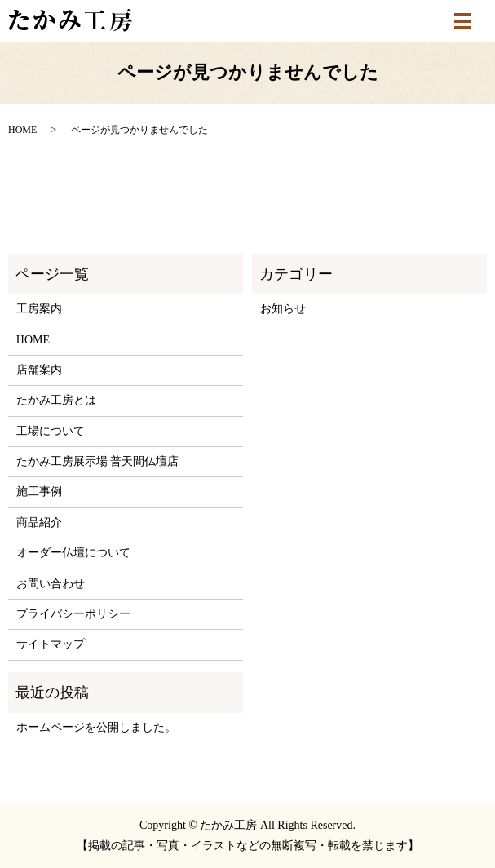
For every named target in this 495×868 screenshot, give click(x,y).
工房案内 (39, 309)
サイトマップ (51, 644)
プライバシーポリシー (73, 614)
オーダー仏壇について (73, 553)
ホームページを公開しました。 (96, 727)
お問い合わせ (51, 584)
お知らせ (283, 309)
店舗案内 (39, 370)
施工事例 (39, 492)
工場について (51, 431)
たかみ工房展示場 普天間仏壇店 (98, 461)
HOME (22, 130)
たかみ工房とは (56, 400)
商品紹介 (39, 523)
